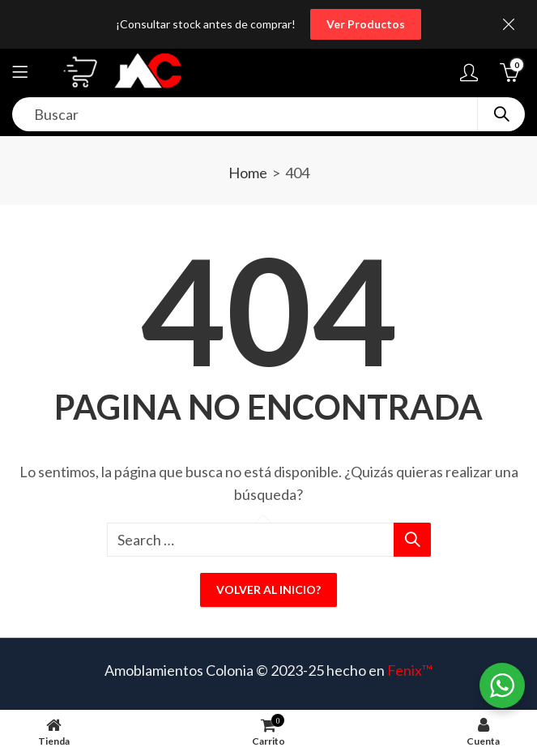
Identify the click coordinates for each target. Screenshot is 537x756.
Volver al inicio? (268, 589)
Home (248, 173)
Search (501, 114)
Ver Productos (366, 24)
